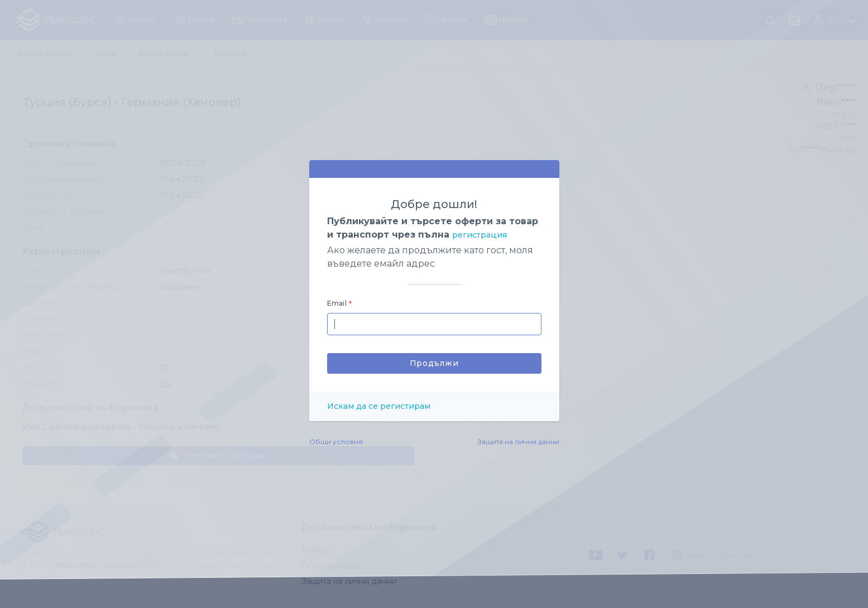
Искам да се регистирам (379, 406)
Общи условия (336, 441)
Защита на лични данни (519, 441)
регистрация (479, 235)
